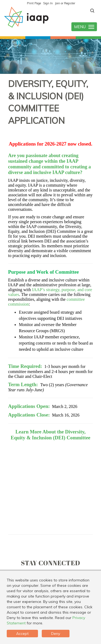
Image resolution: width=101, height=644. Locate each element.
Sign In (48, 3)
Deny (56, 634)
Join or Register (65, 3)
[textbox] (92, 11)
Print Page (34, 3)
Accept (22, 634)
